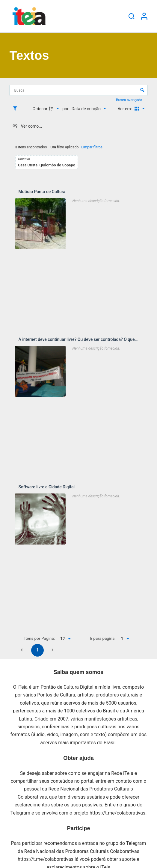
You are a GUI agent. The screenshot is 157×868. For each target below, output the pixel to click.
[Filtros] (16, 109)
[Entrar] (144, 16)
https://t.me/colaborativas (117, 813)
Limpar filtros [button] (92, 147)
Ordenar (40, 109)
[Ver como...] (27, 126)
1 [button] (37, 650)
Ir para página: (103, 638)
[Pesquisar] (132, 16)
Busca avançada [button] (129, 100)
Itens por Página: (40, 638)
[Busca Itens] (78, 90)
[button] (22, 650)
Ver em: (125, 109)
